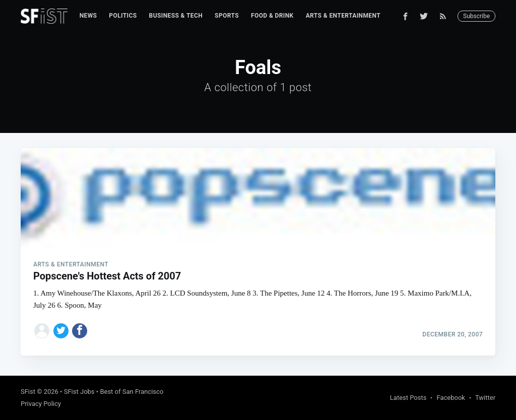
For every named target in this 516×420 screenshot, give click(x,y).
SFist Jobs (79, 392)
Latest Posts (408, 398)
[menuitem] (88, 16)
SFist (28, 392)
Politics (123, 16)
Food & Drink (272, 16)
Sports (227, 16)
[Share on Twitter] (61, 331)
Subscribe (476, 16)
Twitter (485, 398)
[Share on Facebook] (80, 331)
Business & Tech (176, 16)
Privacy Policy (41, 404)
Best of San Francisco (132, 392)
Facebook (450, 398)
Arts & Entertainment (343, 16)
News (88, 16)
